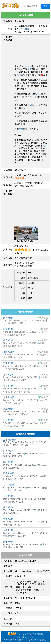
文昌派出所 (9, 386)
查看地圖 (19, 178)
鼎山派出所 (9, 397)
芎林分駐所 (9, 485)
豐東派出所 (9, 363)
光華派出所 (9, 542)
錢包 (27, 66)
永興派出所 (9, 318)
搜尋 (46, 6)
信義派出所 (9, 507)
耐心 (32, 105)
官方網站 (24, 29)
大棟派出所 (9, 519)
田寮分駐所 (9, 473)
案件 (45, 146)
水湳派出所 (9, 420)
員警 (30, 69)
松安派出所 (9, 329)
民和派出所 (9, 462)
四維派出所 (9, 352)
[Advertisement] (32, 49)
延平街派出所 (10, 440)
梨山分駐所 (9, 451)
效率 (38, 80)
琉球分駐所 (9, 375)
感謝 (19, 75)
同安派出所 (9, 340)
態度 (21, 129)
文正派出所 (9, 409)
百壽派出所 (9, 530)
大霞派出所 (9, 496)
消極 (38, 94)
